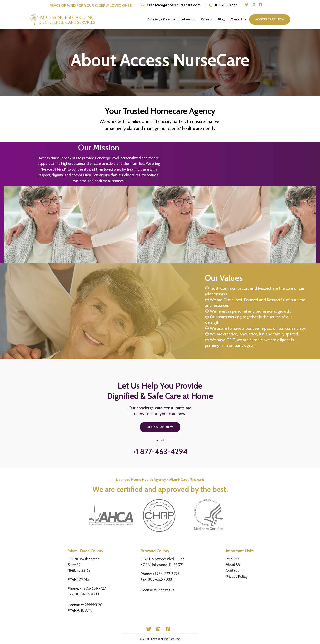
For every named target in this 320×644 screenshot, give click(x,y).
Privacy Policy (237, 577)
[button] (162, 19)
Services (232, 558)
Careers (206, 19)
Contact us (238, 19)
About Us (233, 564)
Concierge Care (158, 19)
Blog (221, 19)
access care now (270, 19)
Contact (232, 570)
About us (188, 19)
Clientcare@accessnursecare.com (174, 5)
